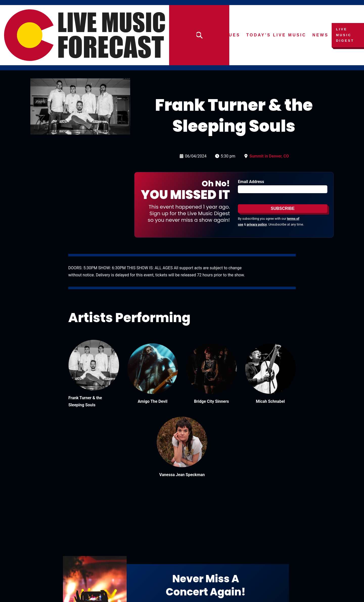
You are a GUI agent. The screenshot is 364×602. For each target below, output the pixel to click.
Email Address (251, 182)
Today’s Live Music (276, 35)
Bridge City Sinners (212, 401)
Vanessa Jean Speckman (182, 475)
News (321, 35)
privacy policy (257, 224)
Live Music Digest (345, 35)
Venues (229, 35)
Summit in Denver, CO (269, 156)
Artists (199, 35)
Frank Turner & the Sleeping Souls (85, 401)
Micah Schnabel (270, 401)
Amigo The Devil (153, 401)
